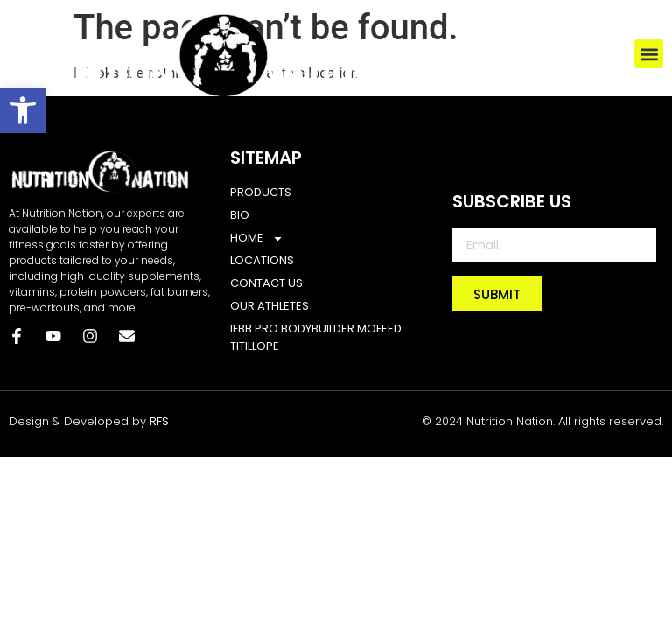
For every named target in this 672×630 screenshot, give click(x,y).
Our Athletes (269, 306)
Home (257, 238)
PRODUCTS (261, 192)
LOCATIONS (262, 260)
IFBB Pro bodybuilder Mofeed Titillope (316, 337)
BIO (240, 215)
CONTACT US (266, 283)
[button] (23, 110)
